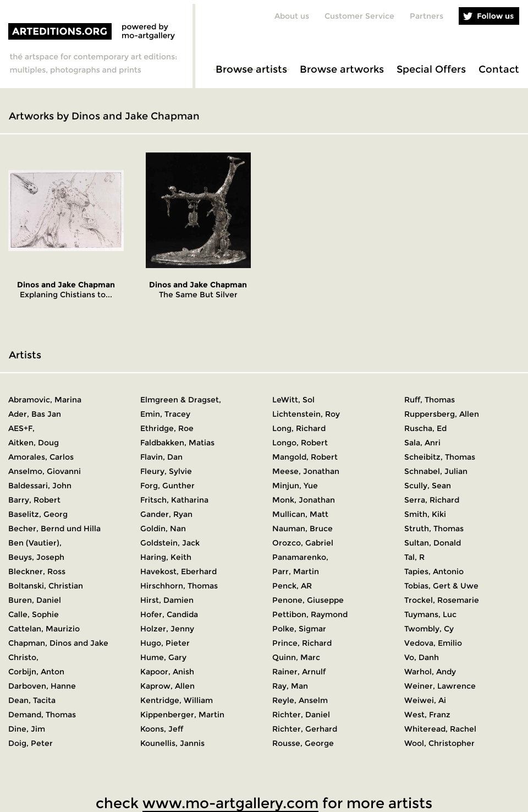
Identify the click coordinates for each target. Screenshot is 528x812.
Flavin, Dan (161, 457)
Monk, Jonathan (304, 500)
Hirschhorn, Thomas (179, 586)
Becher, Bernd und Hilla (54, 528)
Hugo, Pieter (165, 643)
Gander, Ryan (166, 514)
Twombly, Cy (429, 629)
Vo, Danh (422, 657)
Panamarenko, (300, 557)
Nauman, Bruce (302, 528)
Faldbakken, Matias (177, 443)
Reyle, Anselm (300, 700)
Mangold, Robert (305, 457)
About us (292, 16)
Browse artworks (342, 69)
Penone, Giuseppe (308, 600)
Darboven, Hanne (42, 686)
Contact (499, 69)
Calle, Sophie (34, 614)
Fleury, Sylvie (166, 471)
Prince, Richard (302, 643)
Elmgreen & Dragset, (181, 400)
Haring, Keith (166, 557)
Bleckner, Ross (37, 571)
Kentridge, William (177, 700)
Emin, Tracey (165, 414)
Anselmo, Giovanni (45, 471)
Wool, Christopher (439, 743)
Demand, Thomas (42, 715)
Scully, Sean (428, 486)
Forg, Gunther (167, 486)
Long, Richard (299, 428)
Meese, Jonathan (306, 471)
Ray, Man (290, 686)
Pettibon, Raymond (310, 614)
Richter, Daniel (301, 715)
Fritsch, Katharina (174, 500)
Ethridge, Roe (167, 428)
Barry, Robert (34, 500)
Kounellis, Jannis (172, 743)
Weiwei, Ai (425, 700)
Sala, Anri (422, 443)
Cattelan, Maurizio (44, 629)
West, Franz (427, 715)
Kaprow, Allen (167, 686)
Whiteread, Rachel (440, 729)
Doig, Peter (31, 743)
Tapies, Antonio (434, 571)
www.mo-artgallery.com (230, 803)
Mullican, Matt (300, 514)
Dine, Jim (27, 729)
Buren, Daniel (35, 600)
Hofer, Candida (169, 614)
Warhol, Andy (430, 672)
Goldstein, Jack (170, 543)
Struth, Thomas (434, 528)
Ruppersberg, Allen (442, 414)
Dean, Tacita (32, 700)
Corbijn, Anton (36, 672)
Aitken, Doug (34, 443)
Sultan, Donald (433, 543)
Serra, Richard (432, 500)
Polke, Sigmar (299, 629)
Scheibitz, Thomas (440, 457)
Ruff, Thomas (430, 400)
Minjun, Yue (295, 486)
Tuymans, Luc (430, 614)
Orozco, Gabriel (303, 543)
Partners (427, 16)
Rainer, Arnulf (299, 672)
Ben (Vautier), (35, 543)
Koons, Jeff (162, 729)
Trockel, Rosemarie (442, 600)
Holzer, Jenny (167, 629)
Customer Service (359, 16)
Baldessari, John (40, 486)
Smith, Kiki (425, 514)
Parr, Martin (296, 571)
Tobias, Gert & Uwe (441, 586)
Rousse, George (303, 743)
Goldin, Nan (163, 528)
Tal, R (414, 557)
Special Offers (431, 69)
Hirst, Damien (167, 600)
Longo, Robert (300, 443)
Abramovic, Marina (45, 400)
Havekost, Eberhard (178, 571)
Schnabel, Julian (436, 471)
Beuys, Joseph (36, 557)
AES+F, (21, 428)
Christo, (23, 657)
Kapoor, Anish (167, 672)
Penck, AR (292, 586)
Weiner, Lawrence (440, 686)
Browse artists (251, 69)
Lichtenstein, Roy (306, 414)
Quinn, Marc (296, 657)
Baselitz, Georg (38, 514)
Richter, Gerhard (305, 729)
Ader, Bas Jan (35, 414)
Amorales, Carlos (41, 457)
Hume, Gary (163, 657)
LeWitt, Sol (293, 400)
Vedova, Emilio (433, 643)
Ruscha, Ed (425, 428)
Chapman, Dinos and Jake (58, 643)
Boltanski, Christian (46, 586)
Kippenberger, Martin (182, 715)
